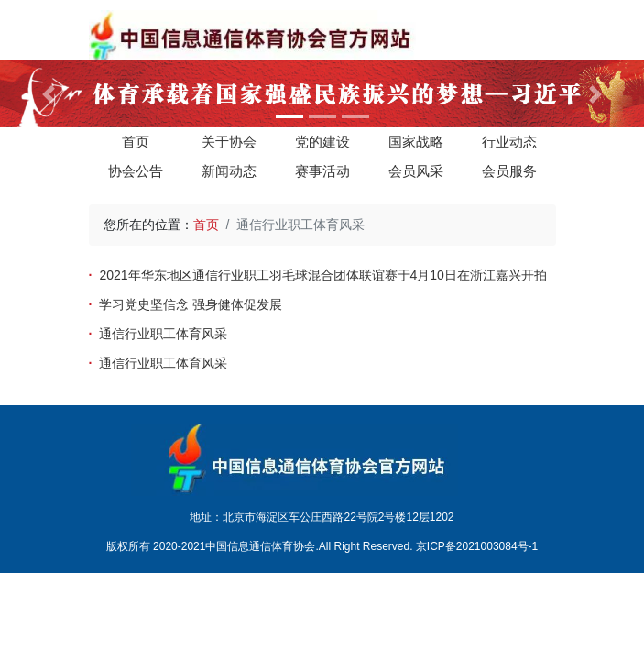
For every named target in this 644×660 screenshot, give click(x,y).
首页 (136, 142)
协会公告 (136, 171)
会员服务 (509, 171)
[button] (48, 94)
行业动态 (509, 142)
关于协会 (229, 142)
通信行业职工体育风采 (163, 334)
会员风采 (416, 171)
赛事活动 (322, 171)
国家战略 (416, 142)
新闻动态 (229, 171)
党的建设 (322, 142)
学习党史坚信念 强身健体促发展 (191, 304)
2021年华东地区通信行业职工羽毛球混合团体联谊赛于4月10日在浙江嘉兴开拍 (323, 275)
